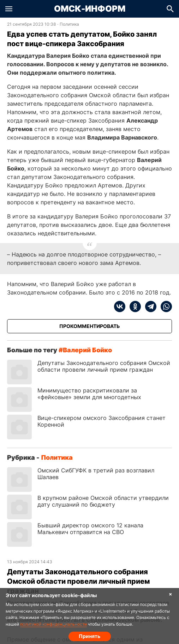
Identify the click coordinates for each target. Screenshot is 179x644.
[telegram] (149, 306)
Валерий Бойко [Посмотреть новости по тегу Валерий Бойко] (87, 350)
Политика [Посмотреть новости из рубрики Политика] (69, 24)
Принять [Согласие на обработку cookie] (89, 636)
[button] (9, 9)
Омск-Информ (90, 9)
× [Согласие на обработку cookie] (171, 594)
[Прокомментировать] (89, 326)
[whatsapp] (164, 306)
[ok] (133, 306)
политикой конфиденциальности (53, 624)
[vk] (120, 306)
